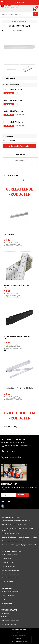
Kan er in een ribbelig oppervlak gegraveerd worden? (19, 545)
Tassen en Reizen (8, 562)
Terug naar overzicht (21, 21)
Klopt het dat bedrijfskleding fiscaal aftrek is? (16, 521)
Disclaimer (19, 639)
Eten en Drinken (7, 559)
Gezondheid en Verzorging (10, 570)
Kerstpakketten (7, 603)
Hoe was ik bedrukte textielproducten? (14, 524)
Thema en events (7, 582)
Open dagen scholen (8, 595)
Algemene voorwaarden (19, 629)
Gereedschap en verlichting (11, 578)
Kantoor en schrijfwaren (10, 555)
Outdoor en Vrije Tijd (8, 566)
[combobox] (18, 14)
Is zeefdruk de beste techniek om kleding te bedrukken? (20, 537)
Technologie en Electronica (10, 574)
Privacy (19, 633)
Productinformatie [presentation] (20, 161)
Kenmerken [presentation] (20, 167)
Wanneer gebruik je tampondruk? (12, 541)
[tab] (20, 154)
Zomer (4, 599)
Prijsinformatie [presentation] (20, 154)
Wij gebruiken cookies (19, 636)
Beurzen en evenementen (10, 592)
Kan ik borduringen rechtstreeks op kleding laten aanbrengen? (17, 529)
